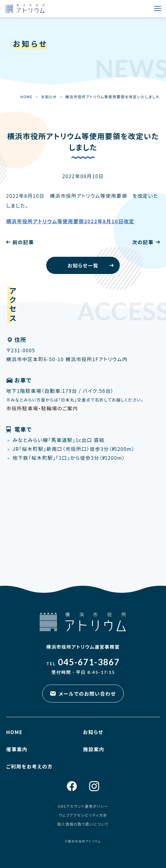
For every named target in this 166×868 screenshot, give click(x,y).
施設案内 (94, 749)
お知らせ (49, 97)
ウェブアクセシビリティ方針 (83, 815)
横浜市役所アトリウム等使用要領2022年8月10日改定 (70, 221)
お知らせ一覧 (83, 265)
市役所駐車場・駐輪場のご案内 (42, 408)
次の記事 (143, 242)
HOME (26, 97)
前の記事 (23, 242)
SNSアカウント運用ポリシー (83, 806)
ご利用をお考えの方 (29, 766)
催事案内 (17, 749)
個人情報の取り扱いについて (83, 824)
